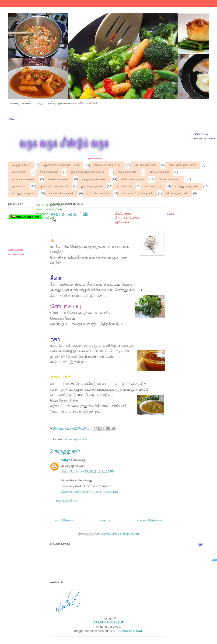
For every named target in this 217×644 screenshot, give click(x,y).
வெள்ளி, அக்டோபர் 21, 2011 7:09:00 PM (89, 492)
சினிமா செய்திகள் (133, 179)
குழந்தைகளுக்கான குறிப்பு (88, 172)
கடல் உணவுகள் (145, 165)
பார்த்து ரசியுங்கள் (187, 186)
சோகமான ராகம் (170, 179)
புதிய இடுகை (63, 520)
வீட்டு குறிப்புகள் (177, 193)
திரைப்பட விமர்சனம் (54, 186)
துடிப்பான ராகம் (91, 186)
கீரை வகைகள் (49, 172)
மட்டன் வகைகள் (98, 193)
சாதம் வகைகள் (159, 172)
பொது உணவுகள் (23, 193)
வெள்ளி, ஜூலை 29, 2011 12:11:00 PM (88, 471)
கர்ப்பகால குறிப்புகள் (183, 165)
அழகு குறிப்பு (21, 165)
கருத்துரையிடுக (67, 501)
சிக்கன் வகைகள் (58, 179)
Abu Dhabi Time (25, 217)
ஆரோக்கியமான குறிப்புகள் (61, 165)
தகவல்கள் (19, 186)
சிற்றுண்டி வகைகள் (94, 179)
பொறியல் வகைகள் (61, 193)
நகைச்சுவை (124, 186)
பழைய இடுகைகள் (150, 520)
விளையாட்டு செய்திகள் (138, 193)
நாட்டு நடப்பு (153, 186)
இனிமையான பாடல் (107, 165)
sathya (65, 460)
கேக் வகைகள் (127, 172)
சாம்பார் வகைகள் (24, 179)
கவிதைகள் (19, 172)
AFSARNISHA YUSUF (108, 622)
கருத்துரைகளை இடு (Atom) (120, 534)
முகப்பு (105, 520)
